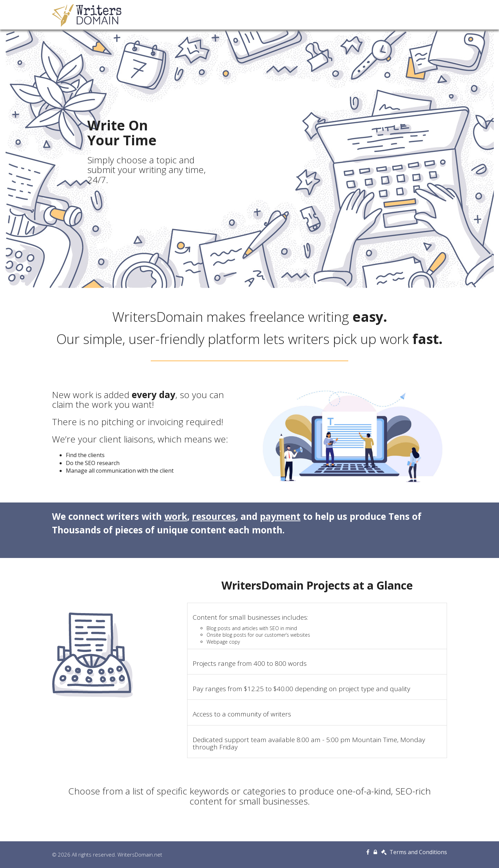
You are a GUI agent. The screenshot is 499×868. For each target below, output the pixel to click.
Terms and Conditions (414, 852)
